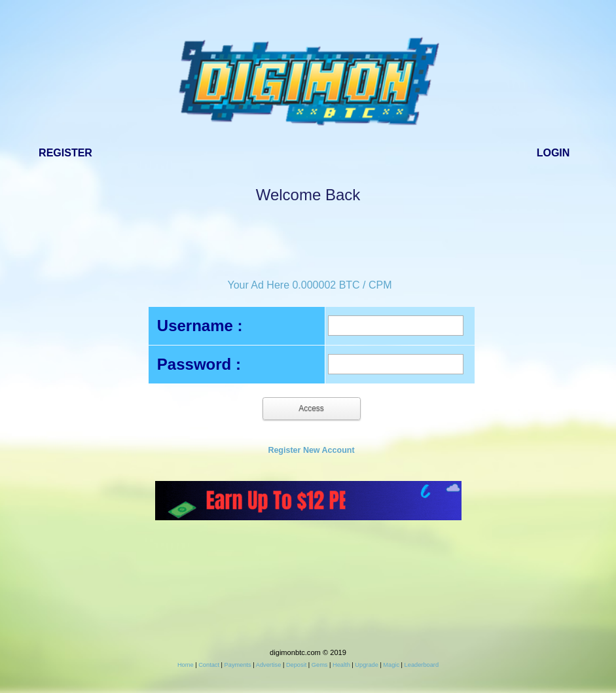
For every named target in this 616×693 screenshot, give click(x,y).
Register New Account (311, 450)
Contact (209, 665)
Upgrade (366, 665)
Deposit (296, 665)
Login (553, 153)
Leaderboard (422, 665)
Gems (320, 665)
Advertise (269, 665)
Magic (391, 665)
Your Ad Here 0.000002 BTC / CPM (309, 285)
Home (186, 665)
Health (341, 665)
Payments (238, 665)
